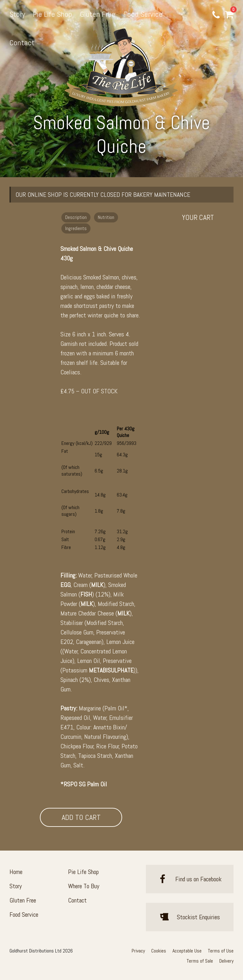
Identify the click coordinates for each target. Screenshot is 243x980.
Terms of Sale (200, 961)
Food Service (143, 14)
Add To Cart (81, 817)
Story (17, 14)
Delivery (226, 961)
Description (76, 217)
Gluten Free (98, 14)
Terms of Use (221, 951)
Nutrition (106, 217)
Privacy (138, 951)
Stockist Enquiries (190, 917)
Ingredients (76, 228)
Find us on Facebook (190, 879)
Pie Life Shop (53, 14)
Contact (22, 43)
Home (16, 872)
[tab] (77, 217)
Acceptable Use (187, 951)
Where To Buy (84, 886)
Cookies (159, 951)
